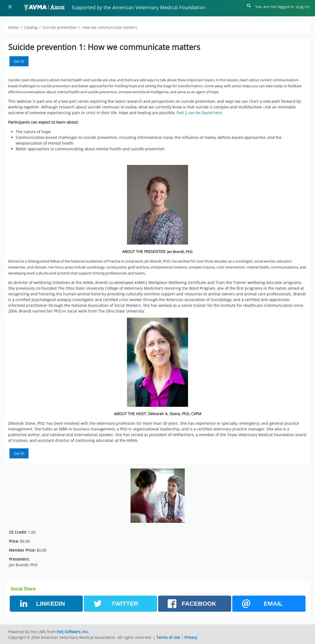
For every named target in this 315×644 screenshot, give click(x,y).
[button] (249, 7)
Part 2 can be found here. (200, 113)
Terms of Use (168, 637)
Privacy (191, 637)
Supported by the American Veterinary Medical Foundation (139, 7)
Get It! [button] (19, 61)
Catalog (31, 27)
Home (13, 27)
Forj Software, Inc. (73, 632)
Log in (303, 7)
